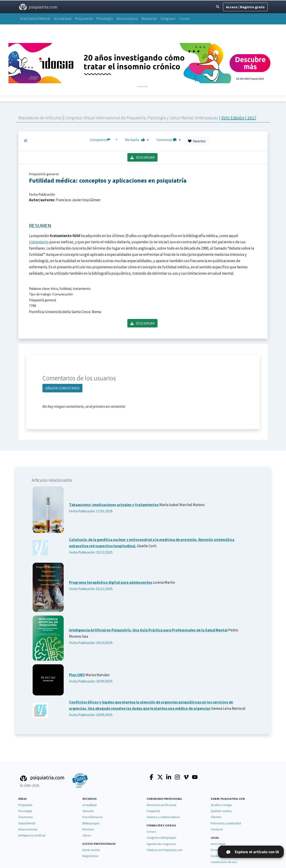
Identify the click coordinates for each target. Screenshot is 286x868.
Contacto (217, 829)
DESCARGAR (142, 157)
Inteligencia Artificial (32, 835)
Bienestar (149, 19)
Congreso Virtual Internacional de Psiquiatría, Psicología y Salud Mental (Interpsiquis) (142, 118)
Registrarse (90, 856)
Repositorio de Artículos (40, 118)
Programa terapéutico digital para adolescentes (111, 582)
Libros (87, 835)
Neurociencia (127, 19)
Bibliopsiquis (91, 823)
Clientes (216, 817)
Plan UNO (77, 675)
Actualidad (63, 19)
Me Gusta (138, 140)
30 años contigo (221, 805)
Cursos (184, 19)
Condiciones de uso (224, 862)
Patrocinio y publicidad (226, 823)
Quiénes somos (221, 811)
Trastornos (26, 817)
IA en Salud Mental (35, 19)
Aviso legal (218, 844)
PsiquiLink (153, 811)
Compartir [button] (102, 140)
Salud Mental (27, 823)
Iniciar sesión (91, 850)
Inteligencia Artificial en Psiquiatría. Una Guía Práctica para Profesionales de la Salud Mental (148, 630)
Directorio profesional (161, 805)
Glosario (88, 811)
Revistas (88, 829)
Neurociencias (28, 829)
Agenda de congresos (161, 844)
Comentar (169, 140)
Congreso (168, 19)
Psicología (105, 19)
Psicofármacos (93, 817)
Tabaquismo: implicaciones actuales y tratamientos (114, 505)
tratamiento (39, 242)
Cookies (216, 856)
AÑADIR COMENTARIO (62, 388)
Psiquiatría (84, 19)
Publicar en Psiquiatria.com (165, 850)
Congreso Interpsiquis (161, 838)
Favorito (197, 141)
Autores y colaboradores (163, 817)
